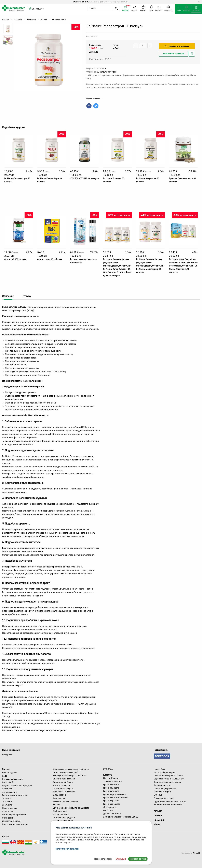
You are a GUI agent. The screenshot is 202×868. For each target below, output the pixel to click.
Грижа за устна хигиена (114, 794)
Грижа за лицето (111, 788)
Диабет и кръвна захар (64, 779)
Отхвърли (121, 859)
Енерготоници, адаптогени (15, 795)
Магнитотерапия (61, 814)
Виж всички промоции (174, 54)
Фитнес (56, 805)
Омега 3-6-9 (8, 782)
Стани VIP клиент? (81, 2)
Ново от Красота (111, 778)
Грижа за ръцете (111, 801)
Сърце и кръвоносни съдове (16, 824)
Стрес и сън (8, 811)
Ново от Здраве (10, 773)
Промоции (159, 820)
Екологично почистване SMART (169, 805)
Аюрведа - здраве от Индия (66, 801)
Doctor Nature (100, 68)
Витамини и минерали (13, 779)
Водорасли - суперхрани (64, 792)
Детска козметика (112, 814)
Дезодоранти (110, 807)
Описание (8, 296)
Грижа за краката (112, 804)
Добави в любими (192, 54)
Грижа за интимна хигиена (116, 797)
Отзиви (27, 296)
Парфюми (108, 810)
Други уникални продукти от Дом (170, 801)
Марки (157, 824)
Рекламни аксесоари (164, 798)
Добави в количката (177, 46)
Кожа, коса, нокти (61, 785)
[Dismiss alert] (199, 2)
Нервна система (10, 808)
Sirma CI (196, 853)
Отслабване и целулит (63, 789)
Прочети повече (95, 99)
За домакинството (162, 785)
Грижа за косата (111, 785)
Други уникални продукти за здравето (71, 808)
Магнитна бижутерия (63, 821)
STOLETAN (108, 769)
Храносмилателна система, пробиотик (71, 769)
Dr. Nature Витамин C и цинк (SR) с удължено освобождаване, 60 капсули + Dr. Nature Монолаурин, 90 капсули (150, 266)
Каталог (158, 811)
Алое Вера (7, 789)
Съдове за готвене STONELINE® (169, 779)
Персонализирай (103, 859)
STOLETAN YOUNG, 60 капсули (84, 178)
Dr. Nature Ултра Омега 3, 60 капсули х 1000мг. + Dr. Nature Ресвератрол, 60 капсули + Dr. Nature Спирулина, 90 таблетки (183, 266)
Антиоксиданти (10, 792)
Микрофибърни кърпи (164, 772)
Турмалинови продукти (64, 818)
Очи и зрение (8, 818)
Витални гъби (59, 795)
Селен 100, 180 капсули (15, 259)
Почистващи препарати (165, 789)
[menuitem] (196, 9)
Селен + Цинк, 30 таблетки (50, 259)
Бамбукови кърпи (162, 792)
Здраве (6, 769)
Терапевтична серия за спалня (168, 776)
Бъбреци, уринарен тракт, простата (70, 776)
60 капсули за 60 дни (107, 72)
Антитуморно (59, 798)
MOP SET (158, 795)
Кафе (5, 776)
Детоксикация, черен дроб (65, 772)
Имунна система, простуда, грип (17, 786)
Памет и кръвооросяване (14, 814)
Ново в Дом (159, 769)
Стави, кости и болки (63, 782)
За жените (7, 802)
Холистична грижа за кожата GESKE (121, 817)
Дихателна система (11, 821)
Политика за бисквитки (67, 849)
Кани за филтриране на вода (167, 782)
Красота (107, 775)
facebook (162, 756)
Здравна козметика (113, 781)
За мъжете (7, 805)
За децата (7, 798)
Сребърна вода (60, 811)
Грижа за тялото (111, 791)
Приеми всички (138, 859)
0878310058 (38, 9)
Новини (158, 815)
